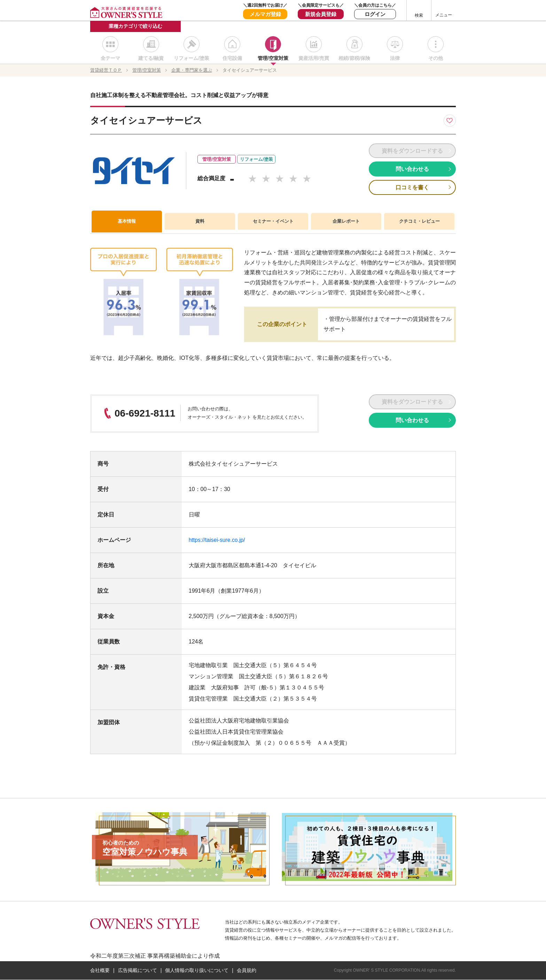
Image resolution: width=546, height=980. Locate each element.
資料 (200, 222)
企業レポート (346, 222)
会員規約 (247, 971)
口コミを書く (412, 188)
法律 (395, 59)
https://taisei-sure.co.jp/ (217, 540)
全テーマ (110, 59)
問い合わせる (412, 169)
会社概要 (100, 971)
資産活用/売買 (314, 59)
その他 (436, 59)
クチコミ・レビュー (419, 222)
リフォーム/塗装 (192, 59)
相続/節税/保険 (354, 59)
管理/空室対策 (273, 59)
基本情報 (127, 222)
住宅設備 (232, 59)
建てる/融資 (151, 59)
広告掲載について (138, 971)
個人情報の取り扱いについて (197, 971)
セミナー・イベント (273, 222)
